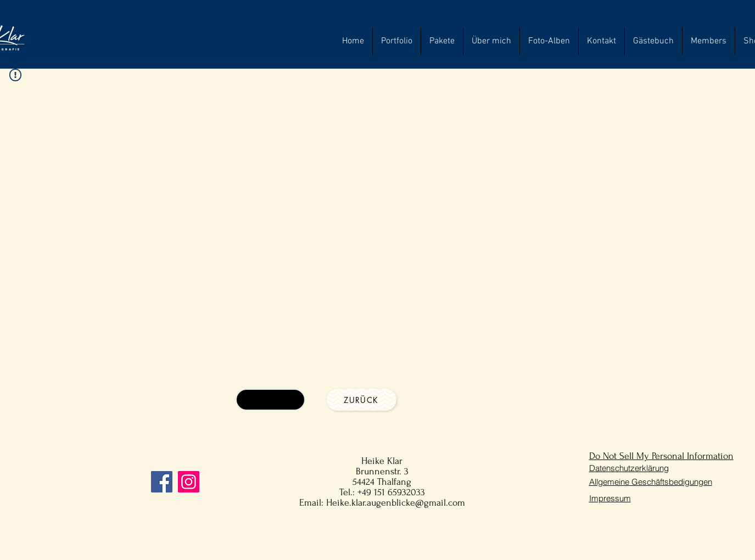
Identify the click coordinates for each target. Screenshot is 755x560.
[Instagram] (189, 482)
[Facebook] (162, 482)
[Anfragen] (270, 400)
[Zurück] (362, 400)
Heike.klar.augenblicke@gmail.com (396, 503)
